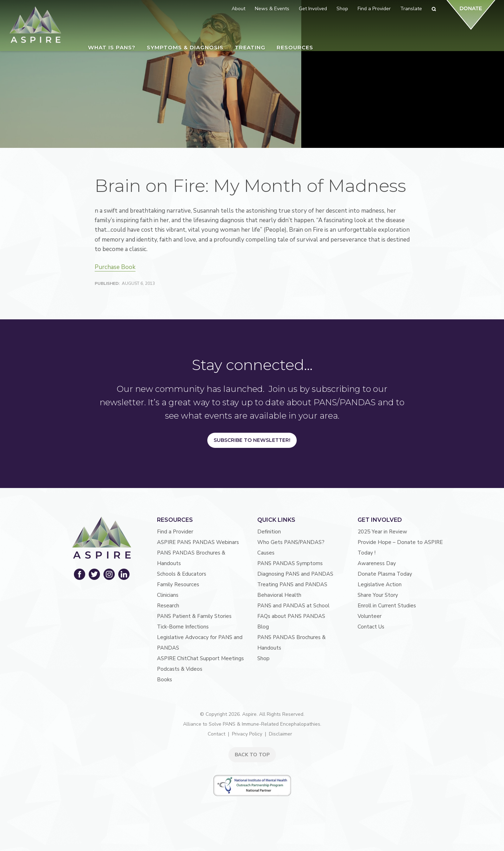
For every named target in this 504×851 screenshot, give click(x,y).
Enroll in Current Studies (387, 606)
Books (165, 680)
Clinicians (168, 595)
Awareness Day (377, 563)
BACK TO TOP (252, 755)
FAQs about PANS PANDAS (291, 616)
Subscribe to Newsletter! (252, 440)
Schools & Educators (182, 574)
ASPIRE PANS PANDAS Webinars (198, 542)
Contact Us (371, 627)
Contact (216, 734)
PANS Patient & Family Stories (194, 616)
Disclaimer (281, 734)
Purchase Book (115, 267)
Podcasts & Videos (180, 669)
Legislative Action (380, 584)
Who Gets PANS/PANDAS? (291, 542)
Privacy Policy (247, 734)
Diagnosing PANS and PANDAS (295, 574)
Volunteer (370, 616)
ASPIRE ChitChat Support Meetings (200, 658)
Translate (411, 9)
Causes (266, 553)
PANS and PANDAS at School (293, 606)
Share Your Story (378, 595)
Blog (263, 627)
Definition (269, 532)
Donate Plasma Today (385, 574)
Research (168, 606)
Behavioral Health (279, 595)
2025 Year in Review (382, 532)
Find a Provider (175, 532)
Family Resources (178, 584)
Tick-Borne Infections (183, 627)
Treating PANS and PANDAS (292, 584)
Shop (263, 658)
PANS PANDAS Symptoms (290, 563)
